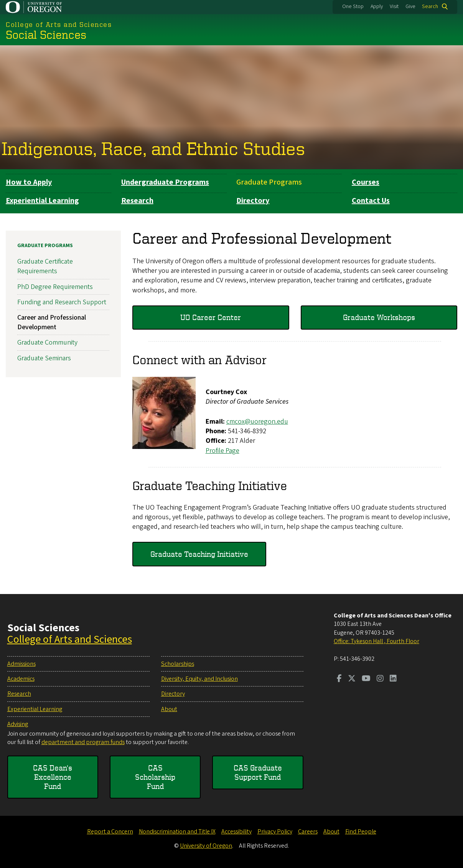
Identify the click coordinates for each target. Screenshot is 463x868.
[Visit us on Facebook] (339, 679)
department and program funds (83, 742)
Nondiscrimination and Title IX (177, 832)
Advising (18, 724)
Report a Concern (110, 832)
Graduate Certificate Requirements (45, 266)
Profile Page (222, 451)
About (169, 709)
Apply (377, 7)
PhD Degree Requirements (55, 287)
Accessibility (236, 832)
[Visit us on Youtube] (366, 679)
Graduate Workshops (379, 317)
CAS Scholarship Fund (155, 777)
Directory (253, 201)
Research (137, 201)
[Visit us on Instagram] (380, 679)
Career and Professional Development (52, 322)
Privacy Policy (275, 832)
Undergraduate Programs (165, 182)
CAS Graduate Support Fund (258, 772)
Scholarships (178, 664)
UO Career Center (211, 317)
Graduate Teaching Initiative (199, 554)
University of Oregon (206, 846)
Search (430, 7)
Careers (308, 832)
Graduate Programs (269, 182)
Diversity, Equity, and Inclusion (199, 679)
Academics (21, 679)
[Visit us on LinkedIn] (393, 679)
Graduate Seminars (44, 358)
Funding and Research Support (62, 302)
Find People (361, 832)
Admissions (21, 664)
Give (410, 7)
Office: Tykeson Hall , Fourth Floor (376, 641)
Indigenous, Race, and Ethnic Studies (153, 149)
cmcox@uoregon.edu (257, 422)
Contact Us (371, 201)
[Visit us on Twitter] (352, 679)
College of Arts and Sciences (70, 639)
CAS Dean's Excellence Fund (53, 777)
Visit (394, 7)
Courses (366, 182)
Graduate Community (47, 343)
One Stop (353, 7)
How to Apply (29, 182)
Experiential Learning (42, 201)
